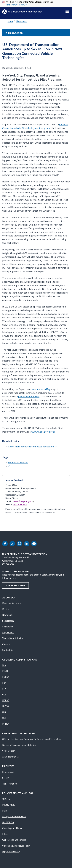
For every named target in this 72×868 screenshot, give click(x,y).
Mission (6, 609)
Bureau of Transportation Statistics (19, 745)
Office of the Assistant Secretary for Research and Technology (32, 739)
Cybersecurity (9, 772)
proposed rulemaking (29, 396)
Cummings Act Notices (13, 828)
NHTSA (6, 706)
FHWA (5, 671)
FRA (4, 683)
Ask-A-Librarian (11, 757)
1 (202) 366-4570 (21, 505)
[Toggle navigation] (67, 11)
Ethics (5, 834)
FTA (4, 689)
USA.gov (6, 799)
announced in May (41, 389)
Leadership (8, 627)
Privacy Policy (9, 805)
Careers (6, 644)
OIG (4, 712)
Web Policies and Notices (14, 840)
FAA (4, 665)
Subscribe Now (15, 585)
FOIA (5, 811)
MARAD (6, 700)
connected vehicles (18, 462)
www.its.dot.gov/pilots (43, 432)
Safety (5, 778)
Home (10, 21)
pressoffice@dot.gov (23, 501)
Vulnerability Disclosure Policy (16, 846)
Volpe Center (8, 751)
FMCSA (6, 677)
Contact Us (8, 650)
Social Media (8, 621)
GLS (4, 695)
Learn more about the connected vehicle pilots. (33, 447)
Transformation (10, 784)
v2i (10, 466)
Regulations (8, 633)
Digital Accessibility (11, 852)
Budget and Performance (14, 816)
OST (4, 718)
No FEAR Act (8, 822)
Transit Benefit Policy (13, 638)
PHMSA (6, 724)
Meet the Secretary (11, 603)
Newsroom (21, 21)
